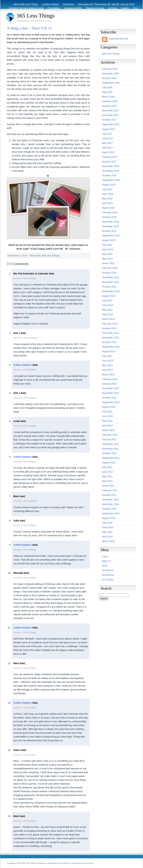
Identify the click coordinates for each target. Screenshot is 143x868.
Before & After (102, 12)
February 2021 (110, 69)
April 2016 (107, 203)
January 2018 (109, 106)
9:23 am (33, 821)
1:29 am (33, 755)
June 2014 (108, 305)
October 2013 (109, 342)
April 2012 (107, 426)
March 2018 (108, 97)
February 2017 (110, 157)
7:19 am (33, 632)
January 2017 (109, 162)
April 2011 (107, 481)
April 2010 (107, 537)
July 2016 (107, 189)
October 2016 (109, 175)
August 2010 (109, 518)
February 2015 (110, 268)
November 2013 (110, 338)
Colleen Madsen (23, 365)
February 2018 (110, 101)
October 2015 (109, 231)
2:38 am (33, 578)
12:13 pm (33, 338)
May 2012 (107, 421)
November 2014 (110, 282)
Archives (113, 8)
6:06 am (33, 462)
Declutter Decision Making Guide (26, 8)
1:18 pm (33, 668)
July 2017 (107, 134)
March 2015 (108, 263)
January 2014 (109, 328)
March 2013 (108, 375)
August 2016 (109, 185)
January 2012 (109, 439)
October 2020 (109, 78)
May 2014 (107, 310)
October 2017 (109, 120)
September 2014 (111, 291)
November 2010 (110, 504)
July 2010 (107, 523)
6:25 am (33, 370)
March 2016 (108, 208)
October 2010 (109, 509)
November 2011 (110, 449)
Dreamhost (108, 575)
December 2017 (110, 111)
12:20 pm (33, 501)
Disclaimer (68, 4)
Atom (105, 566)
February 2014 (110, 324)
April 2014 (107, 314)
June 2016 (108, 194)
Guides (125, 8)
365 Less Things (36, 16)
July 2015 (107, 245)
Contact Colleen (50, 4)
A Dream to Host (68, 863)
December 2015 (110, 222)
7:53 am (33, 278)
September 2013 (111, 347)
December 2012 (110, 388)
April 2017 (107, 148)
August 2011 (109, 463)
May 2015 (107, 254)
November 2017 (110, 115)
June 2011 (108, 472)
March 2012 (108, 430)
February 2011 (110, 490)
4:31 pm (33, 708)
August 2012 (109, 407)
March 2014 (108, 319)
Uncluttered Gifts (73, 8)
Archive (130, 12)
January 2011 (109, 495)
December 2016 (110, 166)
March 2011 (108, 486)
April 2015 (107, 259)
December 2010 (110, 500)
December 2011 (110, 444)
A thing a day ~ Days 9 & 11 (29, 28)
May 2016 (107, 199)
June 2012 (108, 416)
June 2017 (108, 138)
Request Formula (95, 8)
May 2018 (107, 92)
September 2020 (111, 83)
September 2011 (111, 458)
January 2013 (109, 384)
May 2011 (107, 476)
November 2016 (110, 171)
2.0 (107, 561)
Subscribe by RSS (119, 39)
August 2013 (109, 351)
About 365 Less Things (26, 4)
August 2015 (109, 240)
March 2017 (108, 152)
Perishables (54, 8)
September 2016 (111, 180)
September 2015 (111, 236)
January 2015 (109, 273)
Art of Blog (108, 580)
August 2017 (109, 129)
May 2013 (107, 365)
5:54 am (33, 426)
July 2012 (107, 412)
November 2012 (110, 393)
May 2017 (107, 143)
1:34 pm (33, 525)
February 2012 (110, 435)
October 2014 (109, 287)
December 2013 (110, 333)
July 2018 (107, 87)
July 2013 (107, 356)
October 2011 (109, 453)
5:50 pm (33, 550)
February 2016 (110, 212)
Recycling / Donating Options (75, 12)
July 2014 (107, 301)
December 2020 (110, 74)
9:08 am (33, 398)
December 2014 (110, 277)
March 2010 (108, 541)
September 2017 (111, 124)
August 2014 (109, 296)
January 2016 (109, 217)
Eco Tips (118, 12)
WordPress (108, 570)
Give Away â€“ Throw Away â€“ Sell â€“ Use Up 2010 (106, 4)
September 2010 (111, 513)
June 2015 (108, 249)
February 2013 (110, 379)
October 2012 (109, 398)
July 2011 (107, 467)
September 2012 (111, 402)
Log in (105, 556)
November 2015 (110, 226)
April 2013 (107, 370)
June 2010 (108, 527)
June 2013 (108, 361)
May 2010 (107, 532)
